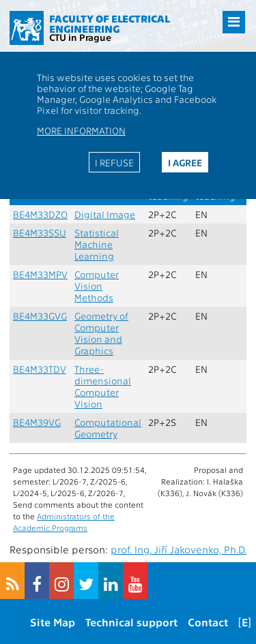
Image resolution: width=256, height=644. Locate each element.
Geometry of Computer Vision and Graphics (101, 333)
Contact (208, 622)
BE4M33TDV (40, 369)
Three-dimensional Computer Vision (103, 386)
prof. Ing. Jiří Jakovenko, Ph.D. (179, 549)
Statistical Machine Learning (97, 244)
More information (81, 130)
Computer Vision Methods (97, 286)
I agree (185, 162)
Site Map (53, 622)
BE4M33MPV (40, 274)
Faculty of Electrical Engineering (110, 24)
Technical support (131, 622)
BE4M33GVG (40, 316)
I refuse (114, 162)
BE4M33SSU (40, 233)
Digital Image (105, 214)
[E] (245, 622)
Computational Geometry (108, 428)
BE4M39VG (37, 422)
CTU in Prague (80, 37)
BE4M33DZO (40, 214)
